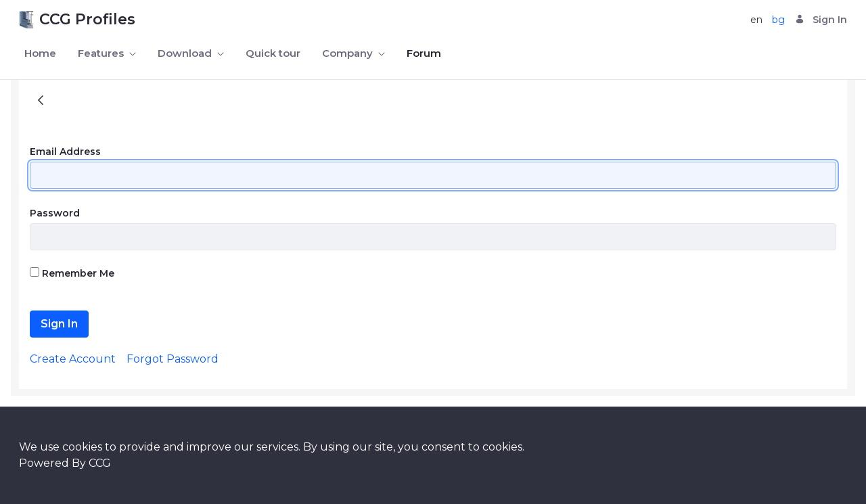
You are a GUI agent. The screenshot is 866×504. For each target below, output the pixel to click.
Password (55, 213)
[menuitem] (40, 54)
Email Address (65, 152)
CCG (100, 463)
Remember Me (72, 273)
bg (778, 20)
